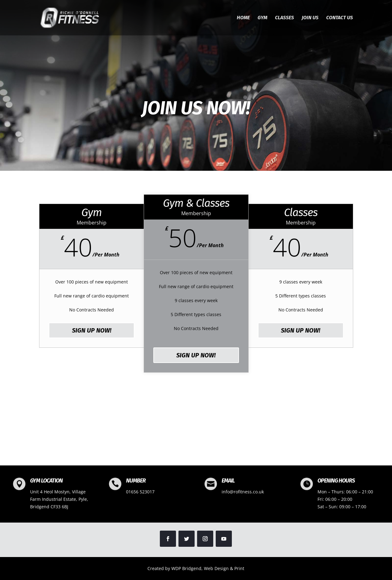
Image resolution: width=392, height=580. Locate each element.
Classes (284, 18)
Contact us (340, 18)
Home (243, 18)
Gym (262, 18)
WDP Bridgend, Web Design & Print (208, 568)
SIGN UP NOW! (92, 330)
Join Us (310, 18)
